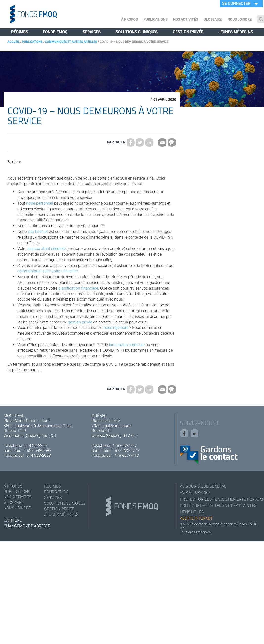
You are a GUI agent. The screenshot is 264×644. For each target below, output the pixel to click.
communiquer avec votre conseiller (47, 271)
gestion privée (80, 322)
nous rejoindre (116, 328)
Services (92, 32)
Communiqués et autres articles (71, 42)
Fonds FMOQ (55, 32)
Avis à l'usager (195, 494)
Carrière (13, 521)
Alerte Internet (196, 521)
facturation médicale (127, 345)
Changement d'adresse (27, 527)
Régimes (20, 32)
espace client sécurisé (46, 249)
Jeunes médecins (236, 32)
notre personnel (40, 203)
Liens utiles (192, 514)
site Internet (38, 231)
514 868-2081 (37, 445)
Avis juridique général (203, 487)
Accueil (13, 42)
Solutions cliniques (137, 32)
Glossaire (213, 19)
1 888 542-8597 (38, 450)
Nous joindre (240, 19)
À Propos (129, 19)
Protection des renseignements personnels (220, 500)
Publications (155, 19)
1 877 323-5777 (126, 450)
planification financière (78, 288)
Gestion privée (188, 32)
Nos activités (185, 19)
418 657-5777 (125, 445)
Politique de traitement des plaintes (218, 507)
